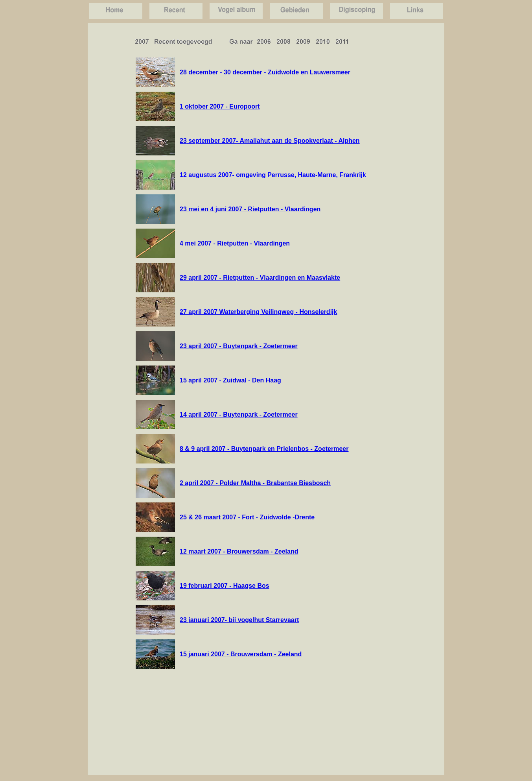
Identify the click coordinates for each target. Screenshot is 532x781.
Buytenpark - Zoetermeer (260, 346)
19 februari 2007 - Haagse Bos (225, 586)
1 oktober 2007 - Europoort (220, 106)
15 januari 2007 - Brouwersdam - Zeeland (241, 654)
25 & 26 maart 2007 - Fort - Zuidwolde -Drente (247, 517)
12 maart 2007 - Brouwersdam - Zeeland (239, 551)
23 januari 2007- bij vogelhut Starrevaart (239, 620)
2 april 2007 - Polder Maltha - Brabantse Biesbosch (255, 483)
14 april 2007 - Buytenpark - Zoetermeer (239, 415)
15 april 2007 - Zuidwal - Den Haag (230, 380)
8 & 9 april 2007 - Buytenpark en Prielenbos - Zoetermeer (264, 449)
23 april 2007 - (201, 346)
